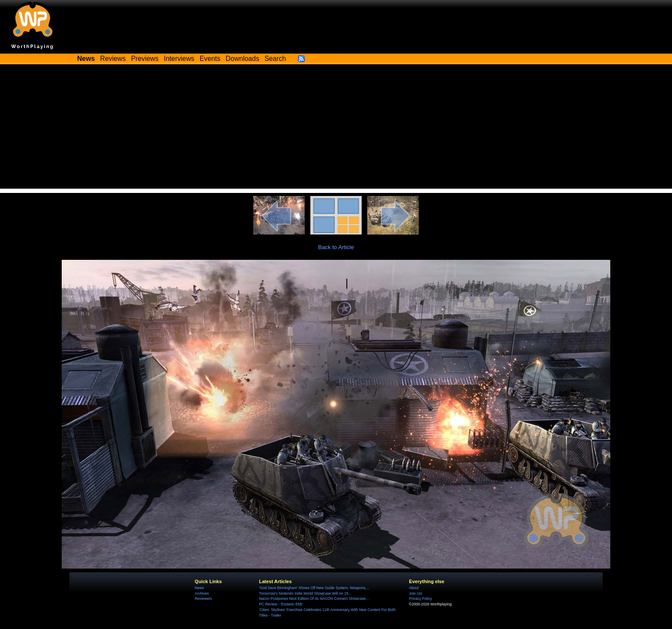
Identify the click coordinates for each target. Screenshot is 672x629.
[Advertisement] (336, 129)
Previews (145, 59)
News (199, 588)
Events (210, 59)
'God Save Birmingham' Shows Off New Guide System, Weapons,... (314, 588)
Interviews (179, 59)
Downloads (243, 59)
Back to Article (336, 247)
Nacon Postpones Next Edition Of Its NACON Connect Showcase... (314, 599)
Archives (202, 593)
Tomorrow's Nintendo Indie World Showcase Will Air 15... (305, 593)
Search (275, 59)
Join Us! (415, 593)
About (414, 588)
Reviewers (203, 599)
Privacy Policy (420, 599)
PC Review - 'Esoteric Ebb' (281, 604)
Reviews (113, 59)
